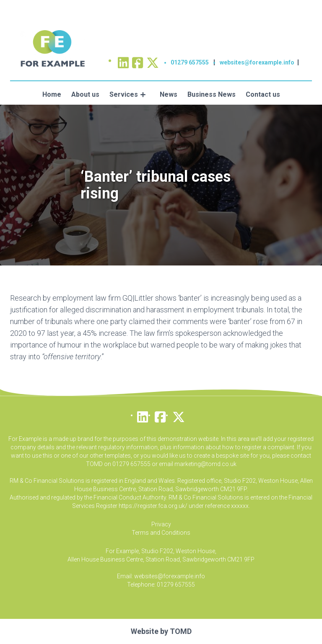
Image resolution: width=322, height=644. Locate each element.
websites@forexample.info (257, 62)
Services (124, 94)
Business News (212, 94)
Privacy (161, 524)
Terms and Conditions (161, 533)
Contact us (263, 94)
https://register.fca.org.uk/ (153, 506)
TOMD (181, 631)
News (169, 94)
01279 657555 (190, 62)
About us (85, 94)
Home (52, 94)
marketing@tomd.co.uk (205, 464)
